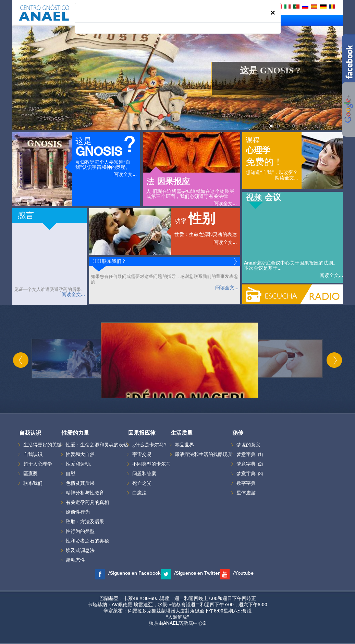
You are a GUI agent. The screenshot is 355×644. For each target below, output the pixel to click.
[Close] (273, 13)
